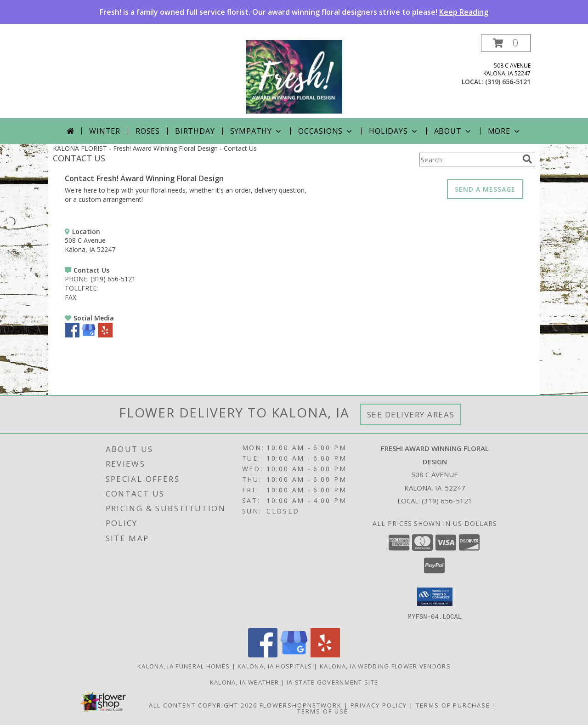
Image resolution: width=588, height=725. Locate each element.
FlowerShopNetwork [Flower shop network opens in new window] (301, 705)
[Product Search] (469, 160)
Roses (148, 131)
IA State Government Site (332, 682)
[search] (527, 159)
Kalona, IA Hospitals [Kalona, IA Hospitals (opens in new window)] (275, 666)
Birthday (195, 131)
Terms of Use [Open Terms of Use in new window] (323, 711)
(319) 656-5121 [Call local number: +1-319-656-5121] (508, 82)
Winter (105, 131)
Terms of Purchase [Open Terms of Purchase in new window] (453, 705)
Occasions (326, 131)
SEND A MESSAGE (485, 189)
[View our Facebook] (72, 335)
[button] (506, 43)
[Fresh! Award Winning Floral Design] (294, 76)
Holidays (394, 131)
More (505, 131)
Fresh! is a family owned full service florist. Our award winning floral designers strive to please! (294, 12)
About (453, 131)
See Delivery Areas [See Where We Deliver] (411, 414)
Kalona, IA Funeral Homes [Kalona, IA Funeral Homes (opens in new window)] (184, 666)
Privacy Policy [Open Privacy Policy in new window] (379, 705)
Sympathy (257, 131)
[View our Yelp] (105, 335)
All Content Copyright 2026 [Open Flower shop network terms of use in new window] (203, 705)
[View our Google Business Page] (89, 335)
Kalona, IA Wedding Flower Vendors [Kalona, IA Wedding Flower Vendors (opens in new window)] (385, 666)
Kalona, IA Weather (244, 682)
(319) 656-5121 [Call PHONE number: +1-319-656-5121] (113, 279)
